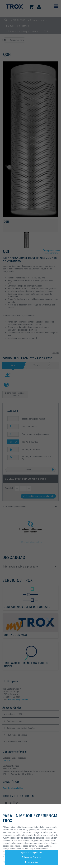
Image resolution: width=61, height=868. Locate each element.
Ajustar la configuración (31, 852)
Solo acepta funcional (31, 857)
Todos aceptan (31, 862)
